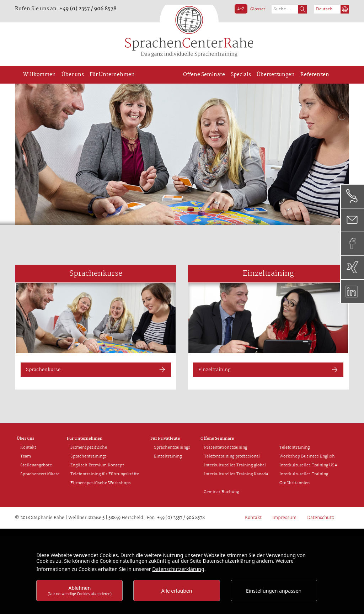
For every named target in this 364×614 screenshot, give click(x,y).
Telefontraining (295, 448)
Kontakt (28, 448)
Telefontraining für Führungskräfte (105, 474)
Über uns (26, 439)
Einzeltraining (215, 370)
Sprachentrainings (172, 448)
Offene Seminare (217, 439)
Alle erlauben (177, 591)
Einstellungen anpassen (274, 591)
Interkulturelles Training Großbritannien (304, 479)
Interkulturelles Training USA (308, 465)
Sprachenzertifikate (40, 474)
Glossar (258, 9)
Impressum (284, 518)
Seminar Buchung (221, 492)
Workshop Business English (307, 456)
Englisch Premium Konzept (97, 465)
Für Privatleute (165, 439)
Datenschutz (320, 518)
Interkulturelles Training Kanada (236, 474)
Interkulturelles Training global (235, 465)
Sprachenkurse (43, 370)
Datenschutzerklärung (178, 569)
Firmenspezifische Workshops (101, 483)
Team (26, 456)
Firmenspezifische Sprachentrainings (89, 452)
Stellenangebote (36, 465)
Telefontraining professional (232, 456)
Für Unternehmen (85, 439)
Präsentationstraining (226, 448)
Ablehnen (80, 590)
